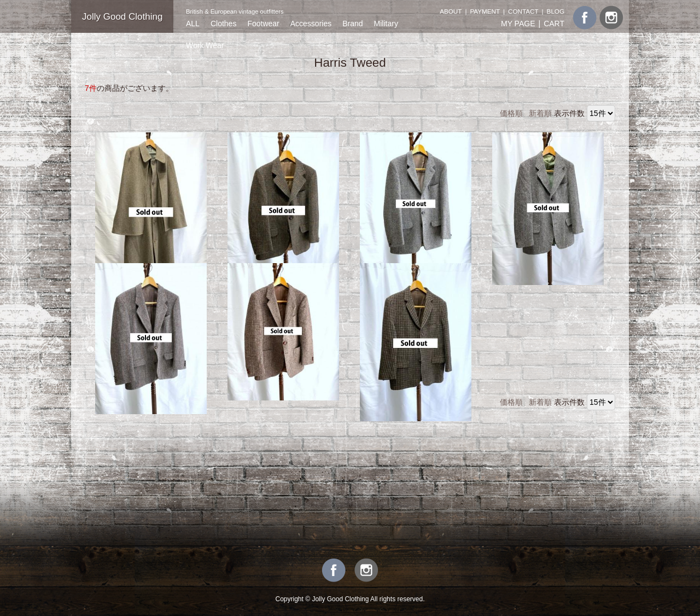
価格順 (511, 113)
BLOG (556, 11)
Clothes (223, 24)
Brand (352, 24)
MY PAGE (518, 24)
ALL (193, 24)
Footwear (263, 24)
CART (554, 24)
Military (386, 24)
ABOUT (451, 11)
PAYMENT (485, 11)
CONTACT (523, 11)
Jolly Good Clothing (122, 17)
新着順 (540, 113)
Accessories (311, 24)
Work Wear (205, 45)
